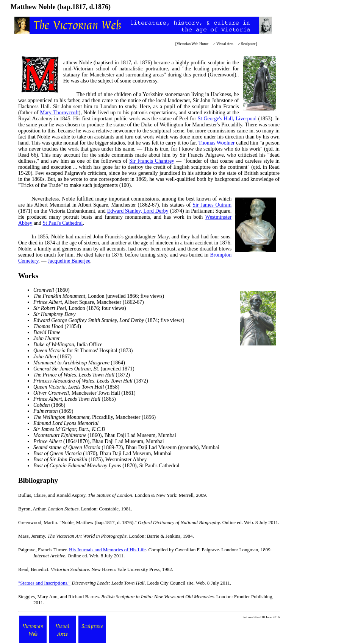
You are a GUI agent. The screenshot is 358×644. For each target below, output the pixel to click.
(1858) (76, 387)
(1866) (49, 405)
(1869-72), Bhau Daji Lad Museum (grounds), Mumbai (126, 447)
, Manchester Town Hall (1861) (84, 393)
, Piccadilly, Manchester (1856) (95, 417)
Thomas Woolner (216, 143)
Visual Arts (225, 44)
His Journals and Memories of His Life (107, 550)
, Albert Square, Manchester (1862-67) (89, 302)
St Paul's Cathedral (63, 223)
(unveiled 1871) (84, 369)
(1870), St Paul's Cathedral (106, 466)
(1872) (82, 375)
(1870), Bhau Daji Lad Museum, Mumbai (102, 453)
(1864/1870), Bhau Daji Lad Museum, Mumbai (99, 441)
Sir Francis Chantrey (152, 161)
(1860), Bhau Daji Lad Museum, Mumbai (105, 435)
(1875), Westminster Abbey (90, 460)
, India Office (68, 345)
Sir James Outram (212, 205)
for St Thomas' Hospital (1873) (83, 351)
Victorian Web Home (193, 44)
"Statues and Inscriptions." (44, 583)
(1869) (53, 411)
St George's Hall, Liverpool (227, 119)
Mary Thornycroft (59, 113)
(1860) (52, 290)
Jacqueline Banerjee (69, 261)
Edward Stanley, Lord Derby (138, 211)
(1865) (75, 399)
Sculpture (248, 44)
